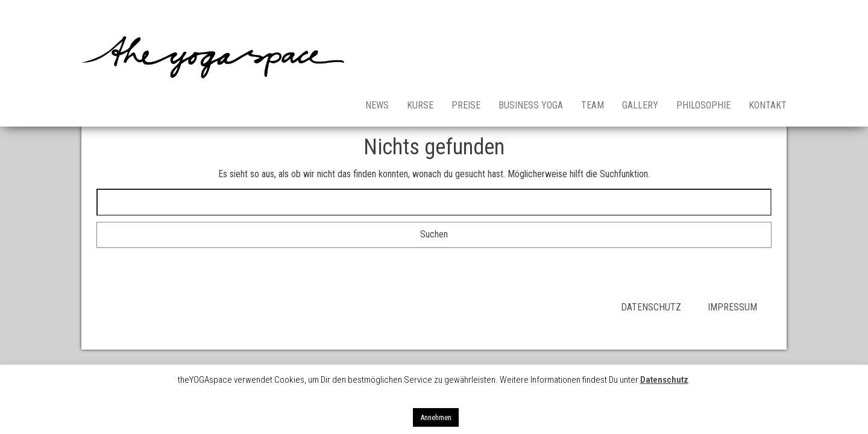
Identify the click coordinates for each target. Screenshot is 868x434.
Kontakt (768, 105)
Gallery (640, 105)
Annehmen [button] (436, 417)
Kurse (420, 105)
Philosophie (703, 105)
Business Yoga (531, 105)
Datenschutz (664, 380)
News (377, 105)
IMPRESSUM (732, 307)
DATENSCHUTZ (664, 307)
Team (593, 105)
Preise (466, 105)
